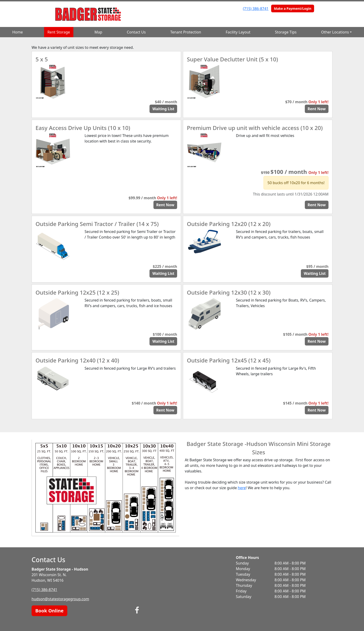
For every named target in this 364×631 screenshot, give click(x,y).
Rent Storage (59, 32)
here (242, 488)
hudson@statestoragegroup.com (60, 599)
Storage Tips (286, 32)
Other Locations (335, 32)
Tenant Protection (186, 32)
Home (18, 32)
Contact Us (136, 32)
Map (98, 32)
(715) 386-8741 (256, 9)
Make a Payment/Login (293, 8)
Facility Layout (238, 32)
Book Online (49, 611)
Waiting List (163, 109)
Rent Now (317, 109)
